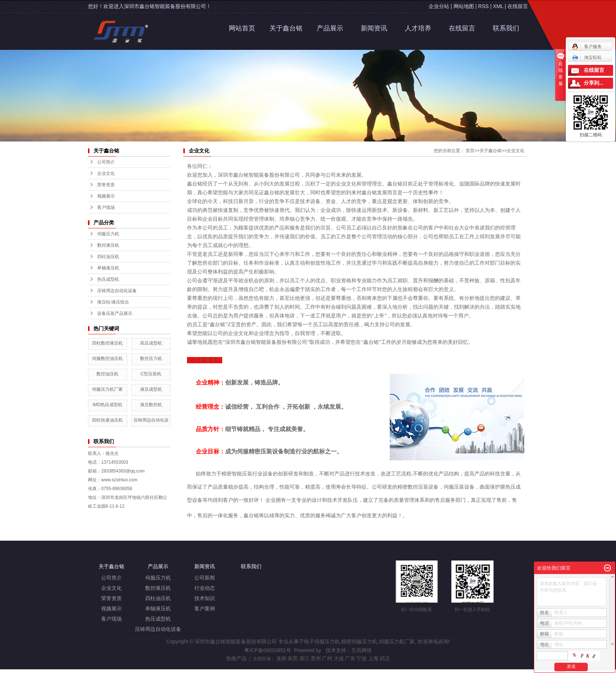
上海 (373, 658)
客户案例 (205, 609)
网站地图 (464, 6)
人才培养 (418, 28)
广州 (327, 658)
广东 (350, 658)
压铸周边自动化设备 (117, 291)
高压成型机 (151, 343)
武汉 (385, 658)
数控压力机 (151, 358)
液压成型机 (151, 389)
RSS (483, 6)
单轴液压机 (108, 268)
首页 (470, 151)
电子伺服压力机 (322, 641)
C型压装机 (151, 374)
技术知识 (205, 598)
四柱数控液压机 (107, 343)
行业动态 (205, 588)
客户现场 (111, 619)
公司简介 (111, 578)
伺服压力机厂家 (107, 389)
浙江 (304, 658)
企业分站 (439, 6)
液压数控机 (151, 405)
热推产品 (236, 658)
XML (498, 6)
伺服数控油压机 (107, 358)
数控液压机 (108, 245)
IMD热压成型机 (107, 405)
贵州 (316, 658)
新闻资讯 (374, 28)
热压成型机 (108, 279)
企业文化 (516, 151)
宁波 (362, 658)
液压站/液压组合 (113, 302)
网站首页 (242, 28)
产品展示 (330, 28)
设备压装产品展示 (115, 313)
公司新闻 (205, 578)
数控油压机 (107, 374)
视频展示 (111, 609)
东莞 (293, 658)
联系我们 (506, 28)
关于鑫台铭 (286, 28)
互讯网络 (362, 650)
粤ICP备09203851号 (268, 650)
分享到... (593, 83)
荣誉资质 (111, 598)
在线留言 (518, 6)
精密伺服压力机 (359, 641)
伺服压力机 (108, 234)
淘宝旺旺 (587, 58)
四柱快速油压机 (107, 420)
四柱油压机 (108, 257)
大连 (339, 658)
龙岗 (281, 658)
